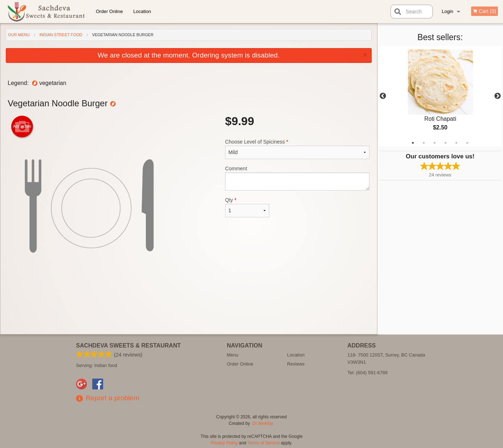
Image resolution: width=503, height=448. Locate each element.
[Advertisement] (189, 311)
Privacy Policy (225, 443)
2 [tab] (424, 143)
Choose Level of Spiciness (297, 149)
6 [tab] (467, 143)
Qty (247, 207)
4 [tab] (445, 143)
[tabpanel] (440, 96)
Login (448, 11)
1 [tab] (413, 143)
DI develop (263, 423)
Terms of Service (264, 443)
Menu (233, 355)
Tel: (367, 373)
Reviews (296, 364)
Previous (383, 96)
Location (142, 11)
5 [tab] (456, 143)
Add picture (22, 127)
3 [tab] (435, 143)
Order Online (109, 11)
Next (498, 96)
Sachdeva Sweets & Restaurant (128, 345)
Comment (297, 178)
